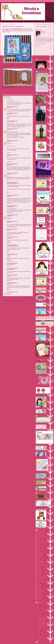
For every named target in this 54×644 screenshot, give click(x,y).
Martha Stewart (40, 564)
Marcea (8, 165)
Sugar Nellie (39, 588)
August (40, 617)
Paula (7, 30)
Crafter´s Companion (41, 541)
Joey (8, 142)
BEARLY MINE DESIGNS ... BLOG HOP (45, 624)
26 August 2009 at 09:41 (12, 275)
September (40, 616)
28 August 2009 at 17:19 (12, 292)
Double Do (39, 550)
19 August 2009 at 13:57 (12, 182)
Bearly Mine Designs (41, 535)
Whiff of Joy (39, 595)
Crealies (38, 542)
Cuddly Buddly (40, 544)
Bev (8, 222)
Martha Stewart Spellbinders (42, 565)
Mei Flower (39, 568)
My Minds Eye (40, 572)
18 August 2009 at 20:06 (12, 155)
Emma (8, 255)
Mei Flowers (39, 569)
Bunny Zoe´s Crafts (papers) (42, 536)
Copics (38, 540)
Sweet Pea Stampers (41, 590)
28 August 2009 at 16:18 (12, 283)
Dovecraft (39, 551)
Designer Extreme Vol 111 (8, 67)
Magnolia (39, 563)
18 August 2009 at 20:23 (12, 164)
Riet (8, 156)
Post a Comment (7, 294)
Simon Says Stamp (41, 581)
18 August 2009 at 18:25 (12, 129)
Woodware (39, 599)
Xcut (38, 600)
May (39, 633)
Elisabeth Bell (40, 552)
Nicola (7, 94)
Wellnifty (9, 216)
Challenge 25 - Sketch (42, 621)
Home (18, 298)
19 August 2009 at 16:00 (12, 195)
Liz (7, 130)
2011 (38, 607)
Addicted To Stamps (41, 532)
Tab (8, 230)
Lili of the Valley (40, 560)
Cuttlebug (39, 545)
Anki (8, 196)
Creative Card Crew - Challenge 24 (44, 623)
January (40, 639)
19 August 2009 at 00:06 (12, 173)
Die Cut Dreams (40, 549)
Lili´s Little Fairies (40, 561)
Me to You (39, 567)
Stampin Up (39, 586)
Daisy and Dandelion (41, 546)
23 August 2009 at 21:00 (12, 263)
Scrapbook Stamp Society (42, 577)
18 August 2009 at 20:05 (12, 140)
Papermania (39, 573)
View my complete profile (42, 43)
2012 (38, 606)
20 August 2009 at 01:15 (12, 215)
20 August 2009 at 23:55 (12, 237)
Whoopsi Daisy (40, 596)
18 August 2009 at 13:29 (12, 113)
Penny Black (39, 574)
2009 (38, 610)
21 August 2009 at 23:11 (12, 254)
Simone (8, 238)
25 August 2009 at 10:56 (12, 268)
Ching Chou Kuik (40, 537)
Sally (8, 174)
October (40, 614)
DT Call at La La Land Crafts (43, 628)
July (39, 630)
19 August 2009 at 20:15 (12, 206)
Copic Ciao (39, 538)
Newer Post (5, 298)
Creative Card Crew (18, 29)
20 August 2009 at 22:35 (12, 229)
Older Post (30, 298)
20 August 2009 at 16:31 (12, 221)
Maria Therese (10, 264)
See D (38, 579)
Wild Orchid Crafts (41, 597)
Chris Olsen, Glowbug (12, 183)
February (40, 637)
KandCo (38, 559)
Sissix (38, 582)
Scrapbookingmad (40, 578)
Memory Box (39, 570)
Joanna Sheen (40, 558)
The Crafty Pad (40, 592)
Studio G (39, 587)
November (40, 613)
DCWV (38, 547)
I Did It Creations (40, 556)
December (40, 611)
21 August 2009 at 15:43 (12, 245)
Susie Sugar (9, 269)
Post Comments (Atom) (14, 300)
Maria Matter (10, 207)
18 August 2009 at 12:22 (12, 106)
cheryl (8, 108)
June (39, 631)
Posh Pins (39, 576)
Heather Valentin (40, 554)
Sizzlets (38, 583)
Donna (8, 284)
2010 (38, 609)
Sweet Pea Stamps (41, 591)
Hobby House (40, 555)
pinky (8, 114)
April (39, 634)
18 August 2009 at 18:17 (12, 121)
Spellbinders (39, 584)
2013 (38, 604)
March (39, 636)
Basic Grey (39, 533)
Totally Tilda (39, 593)
